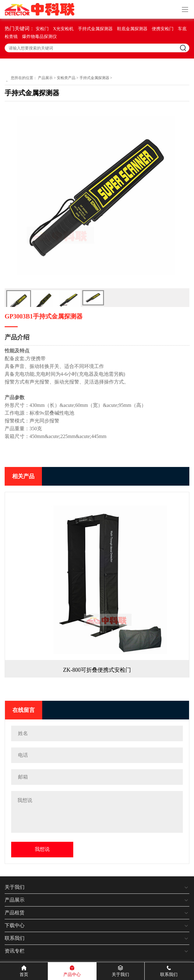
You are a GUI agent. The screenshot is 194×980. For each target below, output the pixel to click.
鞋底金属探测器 (132, 29)
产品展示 (45, 78)
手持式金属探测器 (95, 29)
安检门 (42, 29)
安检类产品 (66, 78)
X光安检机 (63, 29)
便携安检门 (163, 29)
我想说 (42, 849)
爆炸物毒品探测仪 (39, 37)
